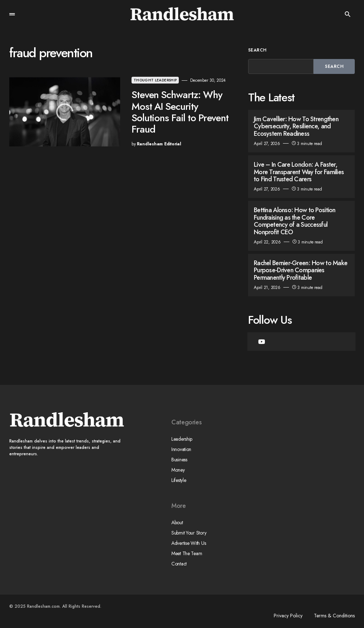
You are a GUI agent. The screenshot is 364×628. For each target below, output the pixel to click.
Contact (179, 564)
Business (179, 460)
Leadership (182, 439)
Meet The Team (187, 553)
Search (257, 50)
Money (178, 470)
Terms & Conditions (334, 616)
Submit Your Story (189, 533)
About (177, 522)
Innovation (181, 449)
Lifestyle (179, 480)
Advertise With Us (189, 543)
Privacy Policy (288, 616)
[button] (12, 14)
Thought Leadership (155, 80)
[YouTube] (262, 342)
